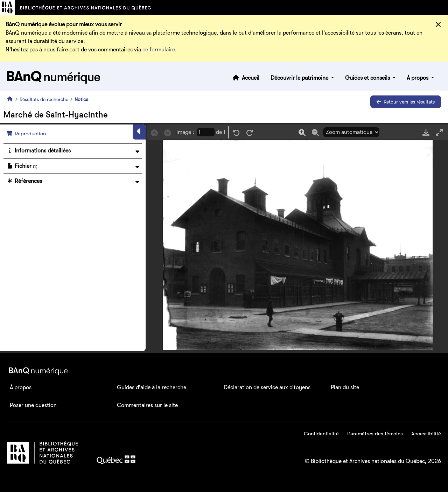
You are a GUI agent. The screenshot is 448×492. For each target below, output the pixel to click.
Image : (185, 132)
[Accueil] (11, 99)
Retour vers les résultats (406, 102)
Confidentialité (321, 434)
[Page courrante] (206, 132)
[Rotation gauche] (236, 132)
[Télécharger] (426, 132)
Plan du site (345, 387)
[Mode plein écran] (439, 132)
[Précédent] (154, 132)
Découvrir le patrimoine (300, 78)
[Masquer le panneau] (139, 132)
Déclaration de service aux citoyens (267, 387)
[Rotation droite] (250, 132)
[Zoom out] (315, 132)
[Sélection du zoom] (351, 132)
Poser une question (33, 405)
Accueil (251, 78)
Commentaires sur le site (147, 405)
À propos (418, 78)
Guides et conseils (368, 78)
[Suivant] (168, 132)
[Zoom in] (302, 132)
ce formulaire (159, 50)
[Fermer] (438, 24)
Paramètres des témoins (375, 434)
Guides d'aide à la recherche (152, 387)
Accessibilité (426, 434)
